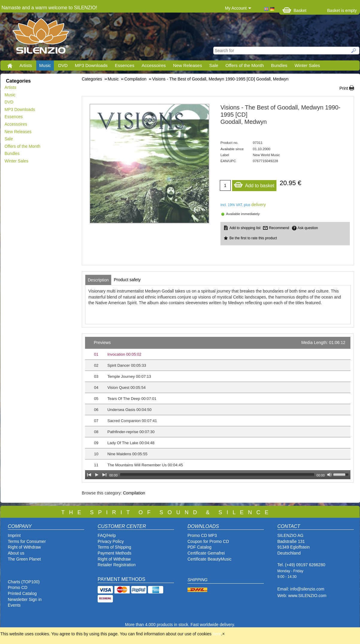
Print (344, 88)
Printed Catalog (22, 593)
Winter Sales (307, 65)
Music (45, 65)
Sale (214, 65)
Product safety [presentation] (127, 280)
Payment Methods (115, 553)
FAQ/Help (107, 535)
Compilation (134, 493)
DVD (63, 65)
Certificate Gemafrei (206, 553)
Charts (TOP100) (24, 582)
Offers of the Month (245, 65)
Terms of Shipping (114, 547)
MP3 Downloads (91, 65)
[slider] (217, 475)
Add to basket (254, 184)
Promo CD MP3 (202, 535)
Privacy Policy (111, 541)
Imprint (14, 535)
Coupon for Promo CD (208, 541)
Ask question (308, 228)
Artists (26, 65)
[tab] (98, 280)
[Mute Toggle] (329, 475)
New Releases (188, 65)
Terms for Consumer (27, 541)
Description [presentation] (98, 280)
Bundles (279, 65)
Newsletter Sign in (25, 599)
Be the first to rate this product (253, 238)
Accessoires (154, 65)
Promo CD (18, 587)
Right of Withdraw (24, 547)
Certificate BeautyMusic (210, 559)
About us (16, 553)
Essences (124, 65)
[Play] (97, 475)
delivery (258, 205)
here (217, 634)
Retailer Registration (117, 565)
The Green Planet (24, 559)
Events (14, 605)
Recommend (279, 228)
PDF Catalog (199, 547)
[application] (218, 408)
